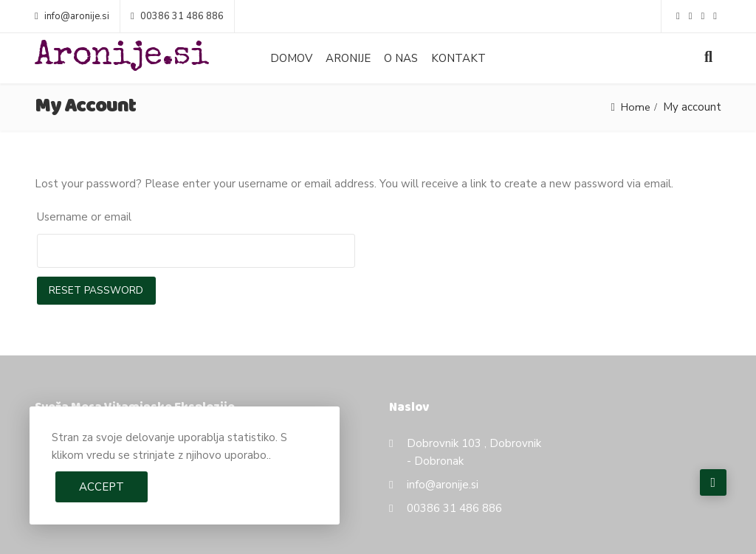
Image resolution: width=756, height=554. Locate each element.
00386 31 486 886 (177, 16)
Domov (291, 58)
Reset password (97, 290)
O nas (401, 58)
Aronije (348, 58)
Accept (102, 487)
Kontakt (458, 58)
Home (635, 107)
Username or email (84, 217)
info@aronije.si (72, 16)
